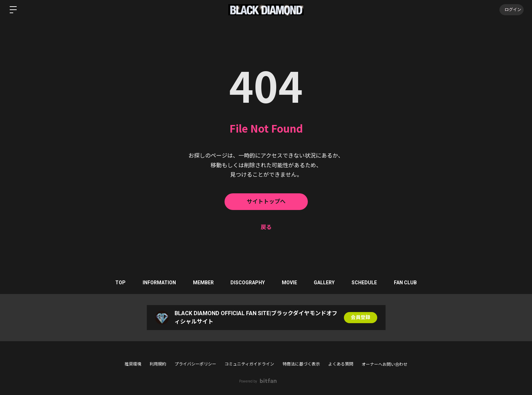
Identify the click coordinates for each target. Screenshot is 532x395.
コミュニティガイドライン (249, 364)
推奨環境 (133, 364)
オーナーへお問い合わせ (385, 364)
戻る (266, 227)
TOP (119, 283)
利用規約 (158, 364)
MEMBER (203, 283)
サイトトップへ (266, 201)
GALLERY (325, 283)
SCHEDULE (366, 283)
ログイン (511, 10)
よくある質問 (341, 364)
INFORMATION (158, 283)
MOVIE (290, 283)
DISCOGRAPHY (248, 283)
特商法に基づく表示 (301, 364)
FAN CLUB (407, 283)
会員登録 (361, 318)
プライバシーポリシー (195, 364)
